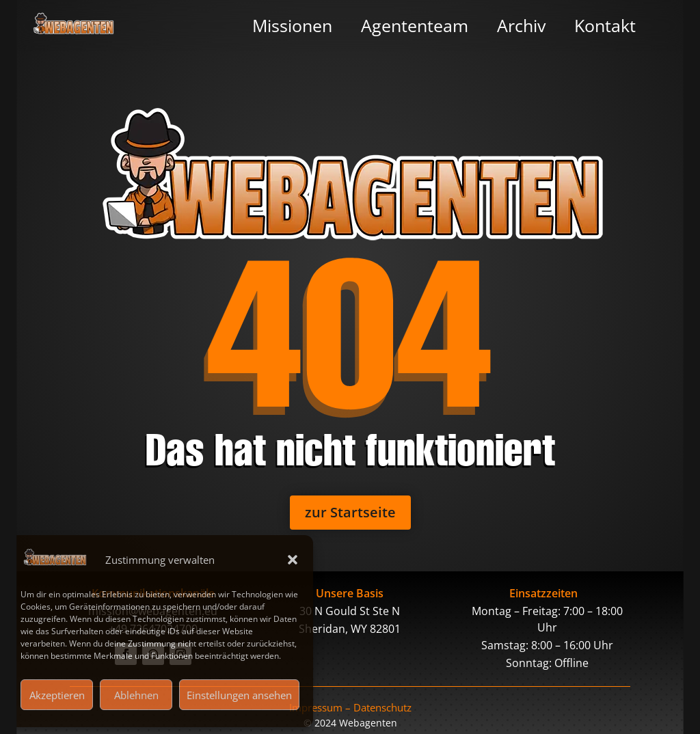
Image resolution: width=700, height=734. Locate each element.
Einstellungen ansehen (239, 695)
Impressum (316, 707)
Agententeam (415, 25)
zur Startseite (350, 512)
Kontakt (605, 25)
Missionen (292, 25)
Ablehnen (136, 695)
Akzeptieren (57, 695)
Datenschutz (382, 707)
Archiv (521, 25)
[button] (293, 560)
